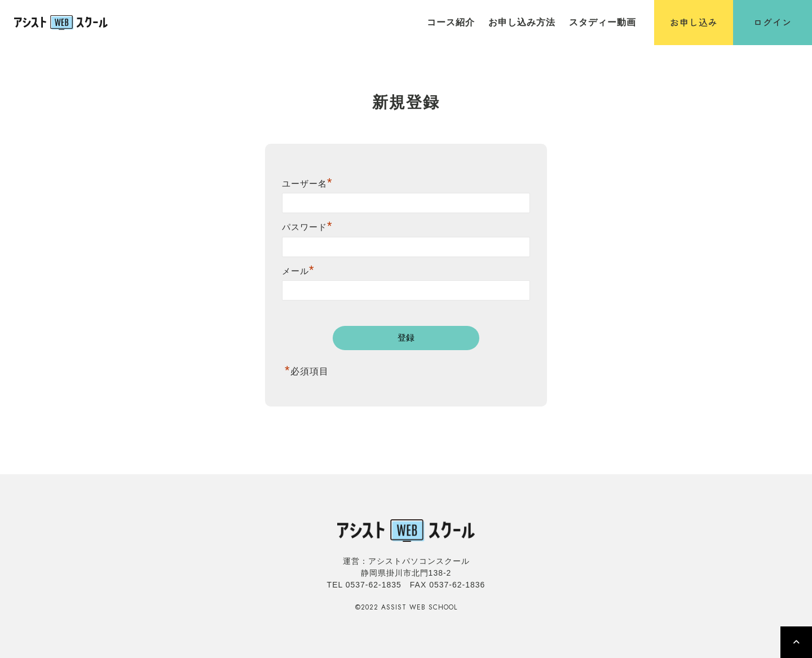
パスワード (307, 227)
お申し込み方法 (522, 23)
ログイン (773, 22)
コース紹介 (451, 23)
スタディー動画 (603, 23)
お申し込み (694, 22)
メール (298, 271)
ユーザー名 (307, 184)
